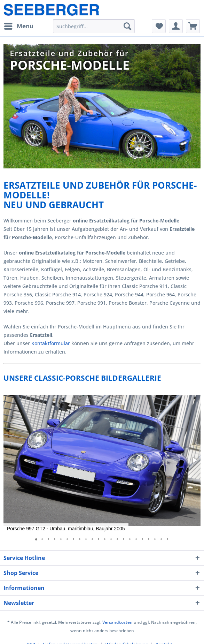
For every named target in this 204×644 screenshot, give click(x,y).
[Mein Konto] (176, 26)
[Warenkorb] (193, 26)
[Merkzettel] (159, 26)
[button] (194, 460)
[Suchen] (127, 26)
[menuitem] (18, 26)
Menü (19, 25)
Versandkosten (117, 622)
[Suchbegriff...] (94, 26)
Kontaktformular (51, 343)
